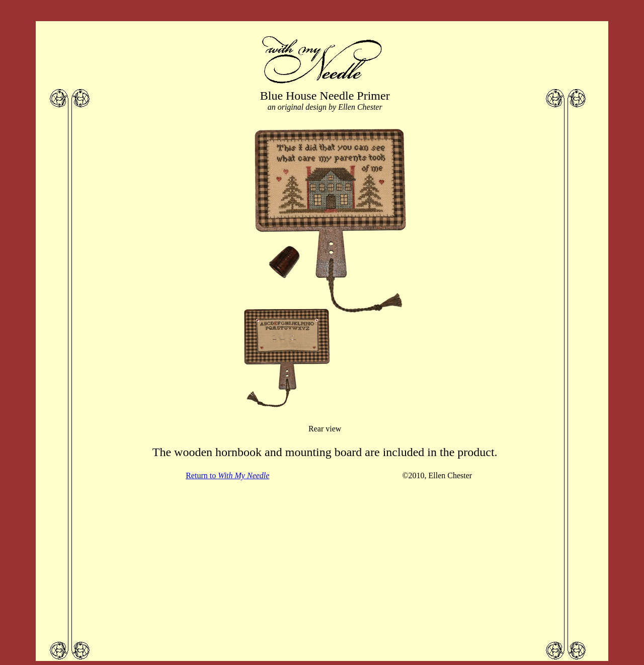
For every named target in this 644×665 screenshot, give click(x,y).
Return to (227, 475)
